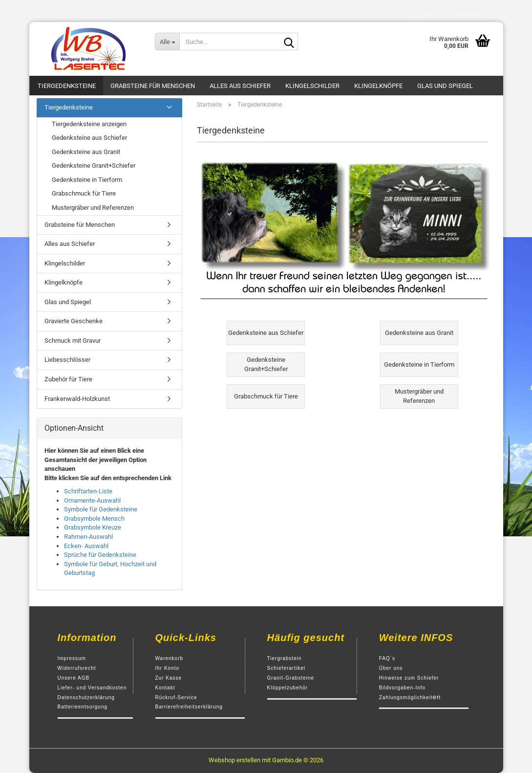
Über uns (391, 668)
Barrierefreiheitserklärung (189, 707)
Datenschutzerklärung (86, 697)
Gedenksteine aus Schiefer (89, 138)
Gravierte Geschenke (74, 321)
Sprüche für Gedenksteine (100, 555)
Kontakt (165, 688)
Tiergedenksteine (67, 86)
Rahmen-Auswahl (88, 537)
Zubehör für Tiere (68, 379)
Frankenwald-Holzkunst (77, 399)
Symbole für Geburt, (91, 564)
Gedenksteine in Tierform (87, 180)
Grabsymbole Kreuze (93, 527)
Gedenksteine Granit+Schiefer (94, 166)
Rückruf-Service (176, 697)
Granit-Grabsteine (291, 678)
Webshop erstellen (234, 760)
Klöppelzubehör (288, 688)
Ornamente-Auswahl (92, 500)
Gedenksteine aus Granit (86, 152)
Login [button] (419, 15)
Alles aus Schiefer (240, 86)
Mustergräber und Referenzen (93, 208)
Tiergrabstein (285, 658)
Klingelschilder (312, 86)
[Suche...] (167, 42)
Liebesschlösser (67, 360)
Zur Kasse (169, 678)
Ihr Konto (168, 668)
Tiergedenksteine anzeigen (89, 124)
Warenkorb (170, 658)
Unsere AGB (74, 678)
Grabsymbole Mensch (94, 519)
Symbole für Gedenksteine (101, 509)
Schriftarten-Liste (88, 491)
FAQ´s (387, 658)
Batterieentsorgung (83, 707)
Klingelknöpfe (378, 86)
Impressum (72, 658)
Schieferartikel (286, 668)
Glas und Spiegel (445, 86)
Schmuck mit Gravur (73, 341)
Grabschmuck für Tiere (84, 193)
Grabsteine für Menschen (153, 86)
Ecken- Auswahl (86, 546)
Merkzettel (463, 15)
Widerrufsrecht (77, 668)
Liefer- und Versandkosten (92, 688)
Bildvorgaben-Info (402, 688)
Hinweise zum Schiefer (409, 678)
